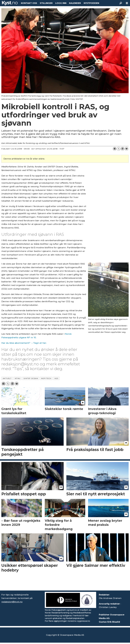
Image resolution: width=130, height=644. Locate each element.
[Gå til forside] (10, 3)
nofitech (46, 378)
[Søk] (121, 3)
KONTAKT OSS (29, 3)
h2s (56, 378)
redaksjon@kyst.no (12, 602)
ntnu (18, 378)
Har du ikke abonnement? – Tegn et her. (24, 343)
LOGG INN (61, 3)
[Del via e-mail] (127, 149)
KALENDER (75, 3)
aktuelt (7, 378)
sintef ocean (31, 378)
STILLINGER (46, 3)
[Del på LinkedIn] (123, 149)
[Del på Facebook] (115, 149)
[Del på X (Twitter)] (119, 149)
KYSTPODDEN (91, 3)
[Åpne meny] (127, 3)
